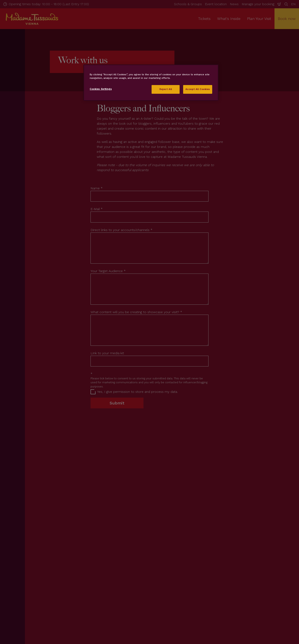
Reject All (166, 89)
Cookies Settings (101, 89)
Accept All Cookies (198, 89)
